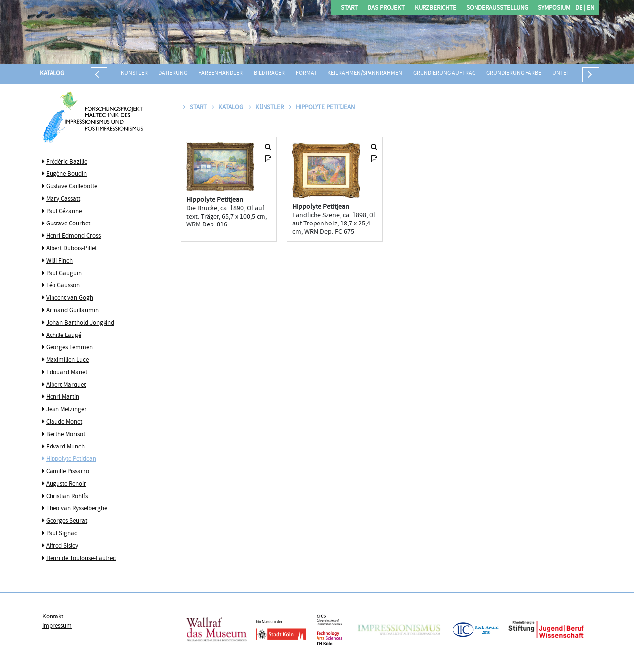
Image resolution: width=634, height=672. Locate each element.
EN (590, 9)
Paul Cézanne (64, 212)
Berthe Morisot (66, 435)
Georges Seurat (67, 521)
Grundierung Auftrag (444, 74)
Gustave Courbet (68, 224)
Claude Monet (64, 422)
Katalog (52, 74)
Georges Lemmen (69, 348)
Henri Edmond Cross (73, 236)
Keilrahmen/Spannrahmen (365, 74)
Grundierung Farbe (514, 74)
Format (306, 74)
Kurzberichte (435, 9)
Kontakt (53, 617)
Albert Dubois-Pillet (71, 249)
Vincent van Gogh (70, 298)
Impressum (57, 626)
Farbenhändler (220, 74)
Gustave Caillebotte (72, 187)
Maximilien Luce (67, 360)
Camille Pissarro (68, 472)
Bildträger (269, 74)
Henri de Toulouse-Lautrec (81, 559)
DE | (580, 9)
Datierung (173, 74)
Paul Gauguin (64, 274)
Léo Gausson (63, 286)
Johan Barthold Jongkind (80, 323)
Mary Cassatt (63, 199)
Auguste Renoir (66, 484)
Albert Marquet (66, 385)
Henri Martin (63, 397)
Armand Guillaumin (72, 311)
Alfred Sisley (62, 546)
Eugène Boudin (66, 174)
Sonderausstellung (497, 9)
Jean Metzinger (66, 410)
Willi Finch (59, 261)
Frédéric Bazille (67, 162)
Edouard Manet (67, 373)
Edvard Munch (65, 447)
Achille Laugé (64, 336)
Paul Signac (62, 534)
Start (349, 9)
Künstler (134, 74)
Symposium (554, 9)
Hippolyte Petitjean (71, 459)
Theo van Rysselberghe (77, 509)
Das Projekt (386, 9)
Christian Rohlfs (67, 497)
